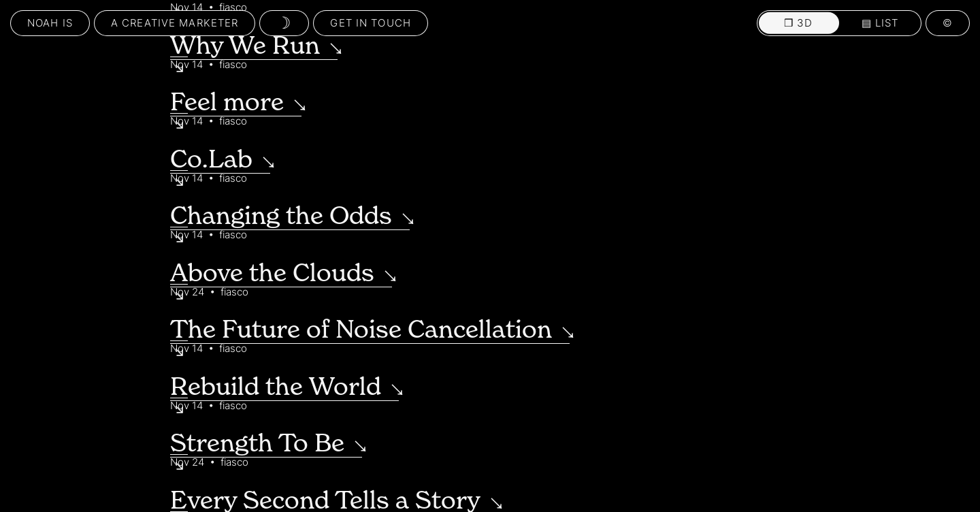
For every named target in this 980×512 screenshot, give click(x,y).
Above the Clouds (272, 272)
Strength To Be (257, 443)
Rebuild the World (276, 386)
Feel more (227, 101)
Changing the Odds (281, 215)
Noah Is (50, 23)
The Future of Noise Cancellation (361, 329)
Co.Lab (211, 159)
